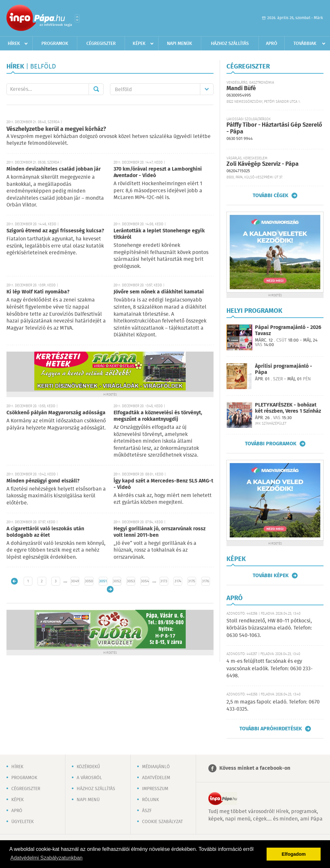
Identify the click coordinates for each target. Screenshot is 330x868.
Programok (55, 44)
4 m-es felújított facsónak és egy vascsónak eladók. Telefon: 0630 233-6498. (269, 669)
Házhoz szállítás (230, 44)
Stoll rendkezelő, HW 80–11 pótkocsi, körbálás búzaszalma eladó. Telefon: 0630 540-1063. (269, 628)
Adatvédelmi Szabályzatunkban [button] (46, 858)
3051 (103, 581)
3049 (75, 581)
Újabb (14, 581)
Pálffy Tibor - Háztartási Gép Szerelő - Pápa (274, 128)
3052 (117, 581)
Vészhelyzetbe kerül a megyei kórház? (56, 129)
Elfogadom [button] (294, 854)
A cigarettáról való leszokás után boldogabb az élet (45, 532)
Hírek (14, 44)
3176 (205, 581)
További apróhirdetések (271, 729)
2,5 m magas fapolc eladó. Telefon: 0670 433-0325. (273, 706)
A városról (89, 778)
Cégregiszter (101, 44)
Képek (139, 44)
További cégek (270, 196)
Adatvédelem (156, 778)
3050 (89, 581)
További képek (271, 576)
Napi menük (180, 44)
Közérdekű (88, 767)
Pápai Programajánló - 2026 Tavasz (288, 331)
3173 (164, 581)
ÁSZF (147, 811)
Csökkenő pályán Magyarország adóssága (56, 413)
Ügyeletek (22, 822)
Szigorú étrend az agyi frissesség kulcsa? (55, 231)
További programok (271, 444)
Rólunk (150, 800)
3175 (192, 581)
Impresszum (155, 789)
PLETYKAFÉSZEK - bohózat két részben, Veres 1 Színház (288, 408)
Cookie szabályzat (162, 822)
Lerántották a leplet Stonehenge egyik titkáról (159, 234)
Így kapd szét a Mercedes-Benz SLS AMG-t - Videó (163, 484)
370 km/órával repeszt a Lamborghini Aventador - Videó (158, 172)
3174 (178, 581)
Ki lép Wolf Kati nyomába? (38, 292)
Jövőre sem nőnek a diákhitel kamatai (159, 292)
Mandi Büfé (241, 89)
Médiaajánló (156, 767)
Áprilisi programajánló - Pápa (284, 369)
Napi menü (88, 800)
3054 (145, 581)
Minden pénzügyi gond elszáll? (43, 481)
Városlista (77, 18)
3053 (131, 581)
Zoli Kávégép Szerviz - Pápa (263, 164)
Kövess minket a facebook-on (255, 768)
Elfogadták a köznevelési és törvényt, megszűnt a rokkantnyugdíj (158, 416)
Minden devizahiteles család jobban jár (54, 169)
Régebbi (110, 589)
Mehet (96, 89)
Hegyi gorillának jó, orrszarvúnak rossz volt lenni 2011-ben (159, 532)
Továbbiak (305, 44)
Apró (272, 44)
